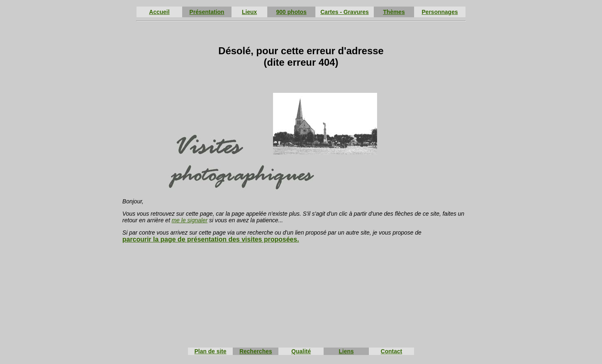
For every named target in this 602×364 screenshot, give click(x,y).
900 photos (292, 12)
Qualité (301, 351)
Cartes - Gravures (345, 12)
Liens (346, 351)
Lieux (249, 12)
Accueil (160, 12)
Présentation (207, 12)
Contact (391, 351)
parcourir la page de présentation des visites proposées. (211, 239)
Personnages (440, 12)
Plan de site (211, 351)
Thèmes (394, 12)
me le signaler (189, 220)
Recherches (256, 351)
